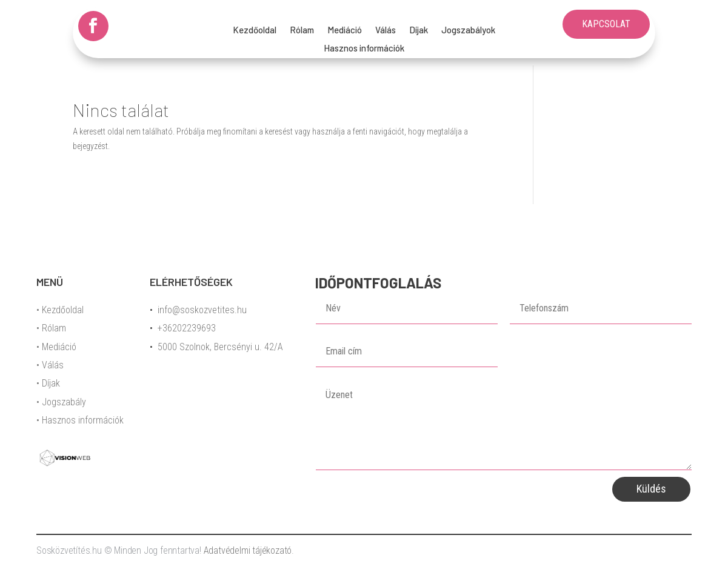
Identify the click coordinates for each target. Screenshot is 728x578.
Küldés (651, 489)
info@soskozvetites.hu (202, 310)
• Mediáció (56, 347)
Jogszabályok (468, 30)
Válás (386, 30)
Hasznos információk (364, 48)
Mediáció (345, 30)
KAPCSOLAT (606, 24)
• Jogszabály (61, 402)
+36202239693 (187, 328)
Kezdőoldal (255, 30)
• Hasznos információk (80, 420)
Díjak (419, 30)
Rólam (302, 30)
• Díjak (48, 383)
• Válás (50, 365)
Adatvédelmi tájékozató (248, 550)
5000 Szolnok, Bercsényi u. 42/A (220, 347)
